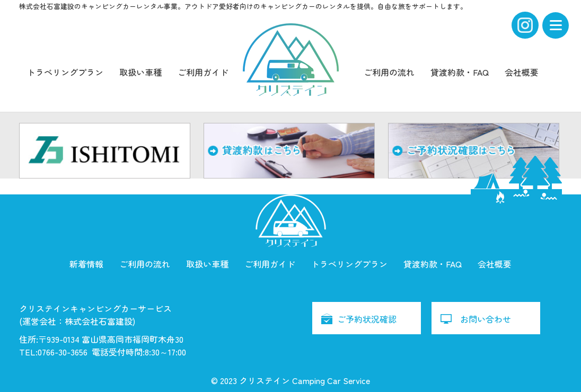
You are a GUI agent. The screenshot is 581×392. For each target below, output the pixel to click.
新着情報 (86, 264)
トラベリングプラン (65, 72)
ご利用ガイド (203, 72)
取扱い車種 (140, 72)
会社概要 (522, 72)
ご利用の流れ (389, 72)
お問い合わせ (486, 319)
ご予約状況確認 (367, 319)
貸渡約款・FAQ (460, 72)
